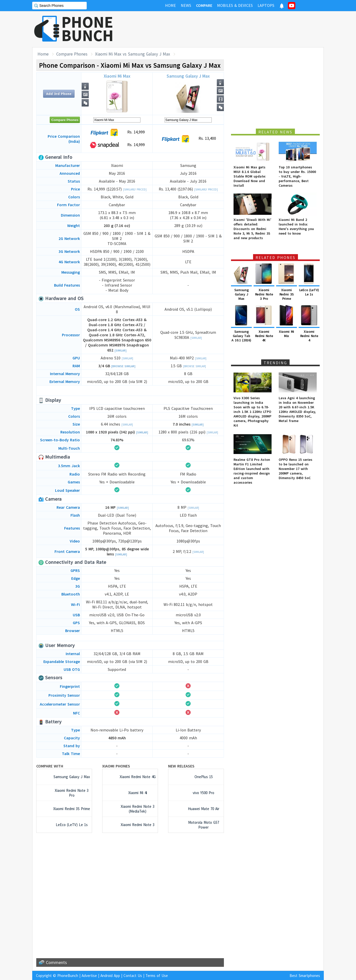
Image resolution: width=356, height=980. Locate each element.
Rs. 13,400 (188, 139)
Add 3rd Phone (59, 94)
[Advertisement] (232, 29)
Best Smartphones (305, 976)
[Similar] (121, 351)
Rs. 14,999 (117, 132)
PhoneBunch (68, 976)
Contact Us (133, 976)
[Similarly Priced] (135, 189)
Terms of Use (157, 976)
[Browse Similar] (123, 366)
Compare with (50, 766)
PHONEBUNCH (87, 29)
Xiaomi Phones (116, 766)
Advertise (89, 976)
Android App (110, 976)
